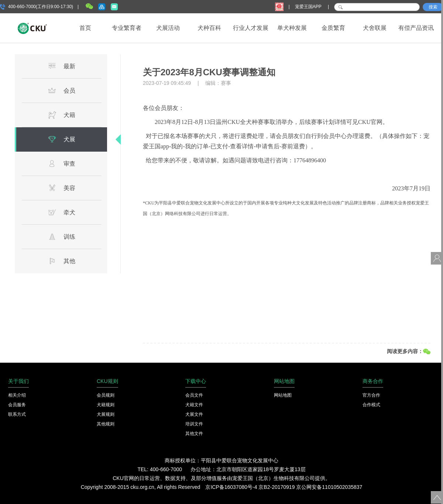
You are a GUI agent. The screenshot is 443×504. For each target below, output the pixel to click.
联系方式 (17, 414)
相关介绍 (17, 395)
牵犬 (62, 212)
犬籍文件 (194, 405)
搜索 (433, 7)
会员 (62, 90)
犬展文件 (194, 414)
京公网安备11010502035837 (329, 487)
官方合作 (371, 395)
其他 (62, 261)
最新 (62, 66)
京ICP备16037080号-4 (231, 487)
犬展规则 (106, 414)
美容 (62, 188)
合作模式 (371, 405)
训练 (62, 237)
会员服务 (17, 405)
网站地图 (283, 395)
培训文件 (194, 424)
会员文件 (194, 395)
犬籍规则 (106, 405)
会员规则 (106, 395)
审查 (62, 163)
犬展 (62, 139)
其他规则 (106, 424)
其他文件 (194, 434)
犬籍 (62, 115)
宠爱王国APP (309, 7)
